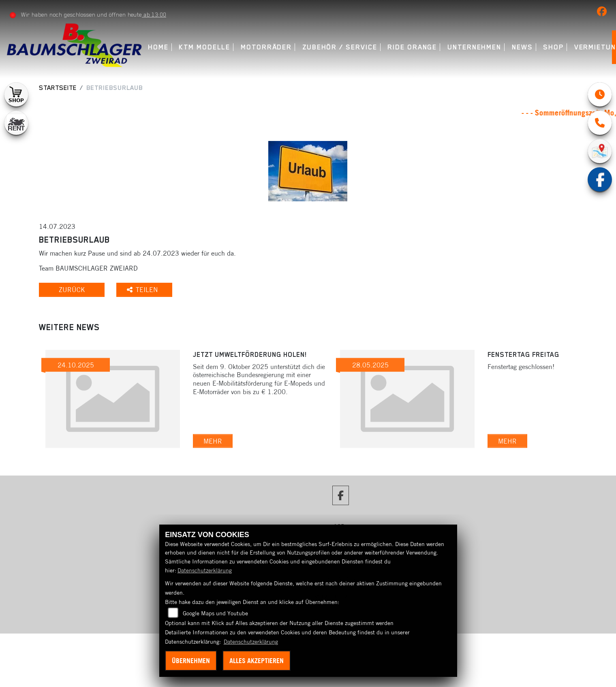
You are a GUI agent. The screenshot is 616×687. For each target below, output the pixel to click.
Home (158, 47)
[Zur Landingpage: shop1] (16, 94)
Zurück (72, 290)
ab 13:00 (154, 15)
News (522, 47)
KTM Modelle (204, 47)
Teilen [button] (145, 290)
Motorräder (266, 47)
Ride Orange (412, 47)
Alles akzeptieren (257, 661)
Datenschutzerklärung (205, 570)
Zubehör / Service (340, 47)
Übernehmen (191, 661)
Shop (553, 47)
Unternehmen (474, 47)
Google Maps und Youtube (215, 613)
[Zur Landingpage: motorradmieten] (16, 123)
